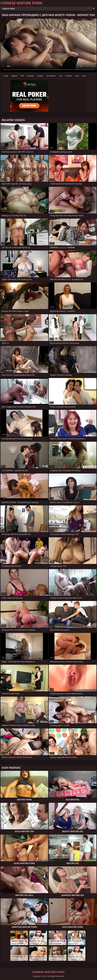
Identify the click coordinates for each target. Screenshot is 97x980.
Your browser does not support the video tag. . (48, 45)
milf (22, 76)
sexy (84, 76)
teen (77, 76)
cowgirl (40, 76)
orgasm (14, 76)
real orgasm (51, 76)
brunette (30, 76)
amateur (69, 76)
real (61, 76)
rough (6, 76)
